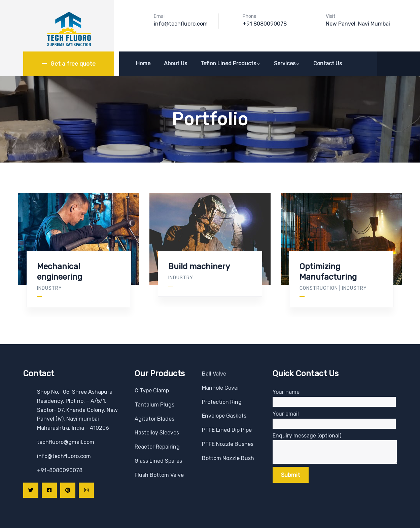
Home (143, 63)
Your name (334, 398)
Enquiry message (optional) (335, 442)
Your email (334, 420)
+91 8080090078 (265, 24)
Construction (319, 288)
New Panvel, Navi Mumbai (358, 24)
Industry (49, 288)
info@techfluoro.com (181, 24)
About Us (176, 63)
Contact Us (328, 63)
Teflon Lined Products (231, 63)
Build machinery (199, 267)
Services (287, 63)
